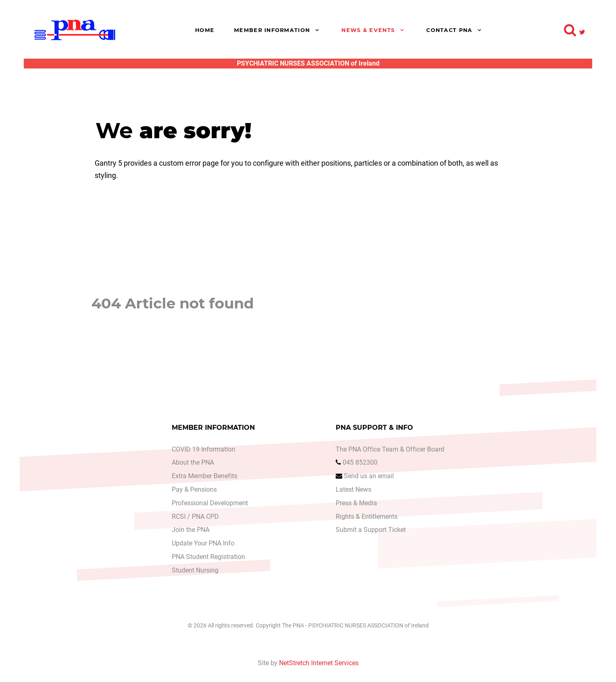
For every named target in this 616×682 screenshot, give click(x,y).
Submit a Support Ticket (371, 530)
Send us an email (369, 476)
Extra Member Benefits (205, 476)
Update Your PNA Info (203, 544)
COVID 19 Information (203, 449)
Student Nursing (195, 570)
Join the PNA (191, 530)
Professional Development (210, 503)
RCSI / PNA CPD (195, 517)
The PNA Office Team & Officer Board (390, 449)
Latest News (353, 490)
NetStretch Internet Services (319, 663)
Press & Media (356, 503)
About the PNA (193, 463)
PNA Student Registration (208, 557)
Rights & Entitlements (367, 517)
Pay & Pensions (194, 490)
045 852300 (360, 463)
